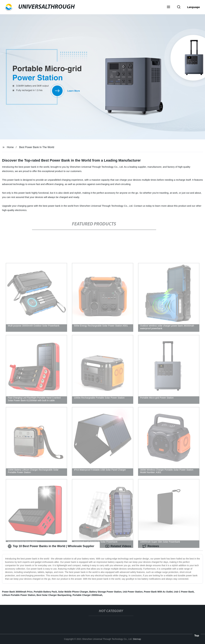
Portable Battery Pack (45, 592)
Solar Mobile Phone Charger (73, 592)
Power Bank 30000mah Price (17, 592)
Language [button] (193, 7)
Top (197, 635)
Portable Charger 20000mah (87, 595)
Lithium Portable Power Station (19, 595)
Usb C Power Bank (184, 592)
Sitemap (137, 639)
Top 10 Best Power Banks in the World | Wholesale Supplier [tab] (51, 546)
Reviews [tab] (151, 546)
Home (10, 147)
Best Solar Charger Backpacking (54, 595)
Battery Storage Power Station (105, 592)
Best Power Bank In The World (37, 147)
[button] (168, 7)
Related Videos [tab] (118, 546)
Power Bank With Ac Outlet (158, 592)
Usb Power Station (133, 592)
